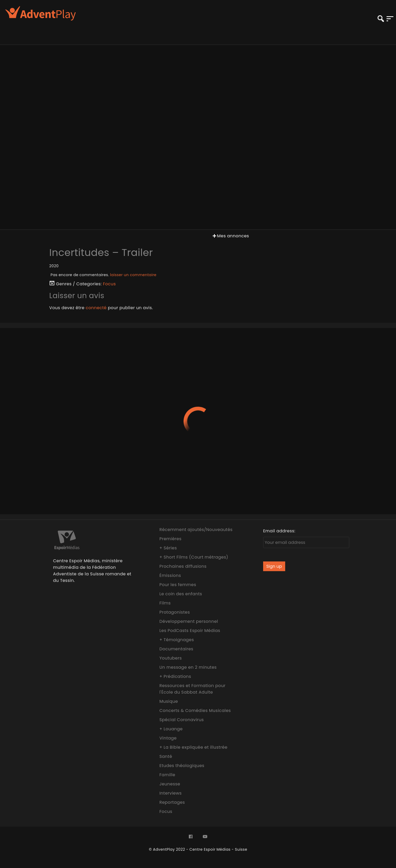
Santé (166, 756)
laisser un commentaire (133, 275)
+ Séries (168, 548)
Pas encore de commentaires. (104, 275)
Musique (169, 701)
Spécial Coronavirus (182, 720)
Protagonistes (175, 612)
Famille (167, 775)
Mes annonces (230, 236)
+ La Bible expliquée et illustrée (193, 747)
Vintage (168, 738)
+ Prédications (175, 676)
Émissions (170, 575)
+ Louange (171, 729)
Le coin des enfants (181, 594)
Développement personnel (189, 621)
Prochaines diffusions (183, 566)
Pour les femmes (178, 585)
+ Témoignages (177, 640)
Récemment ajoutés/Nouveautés (196, 530)
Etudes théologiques (182, 766)
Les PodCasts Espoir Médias (190, 631)
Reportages (172, 802)
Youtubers (171, 658)
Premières (170, 539)
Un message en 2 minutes (188, 667)
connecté (96, 308)
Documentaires (176, 649)
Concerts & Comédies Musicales (195, 711)
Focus (109, 284)
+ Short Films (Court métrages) (194, 557)
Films (165, 603)
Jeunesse (170, 784)
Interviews (171, 793)
